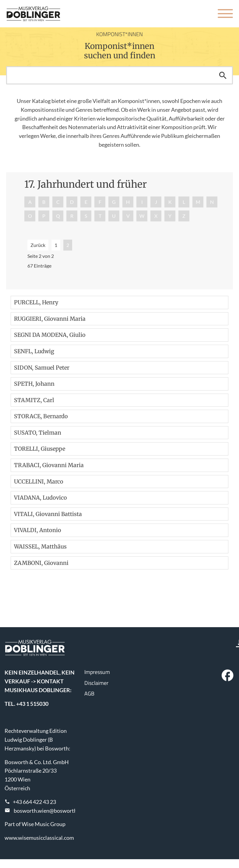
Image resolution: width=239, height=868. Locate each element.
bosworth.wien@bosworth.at (48, 811)
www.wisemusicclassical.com (39, 838)
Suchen (223, 75)
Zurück (38, 245)
